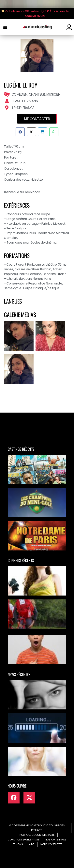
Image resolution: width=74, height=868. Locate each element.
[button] (5, 27)
